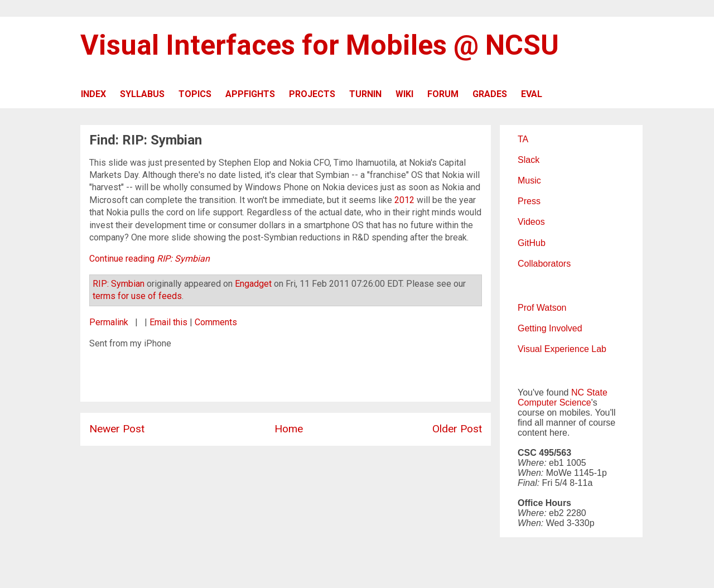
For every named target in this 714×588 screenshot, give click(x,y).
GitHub (532, 243)
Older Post (457, 429)
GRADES (490, 94)
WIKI (404, 94)
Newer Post (117, 429)
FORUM (443, 94)
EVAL (532, 94)
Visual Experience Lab (562, 349)
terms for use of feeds (137, 296)
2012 (404, 200)
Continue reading (149, 259)
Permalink (109, 322)
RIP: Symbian (119, 284)
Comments (216, 322)
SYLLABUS (142, 94)
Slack (529, 160)
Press (529, 201)
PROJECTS (312, 94)
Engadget (253, 284)
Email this (168, 322)
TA (523, 139)
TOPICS (195, 94)
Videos (531, 222)
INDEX (93, 94)
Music (529, 180)
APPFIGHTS (250, 94)
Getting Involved (550, 328)
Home (289, 429)
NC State (589, 392)
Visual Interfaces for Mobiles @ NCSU (320, 45)
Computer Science (554, 403)
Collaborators (544, 264)
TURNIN (365, 94)
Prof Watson (542, 308)
